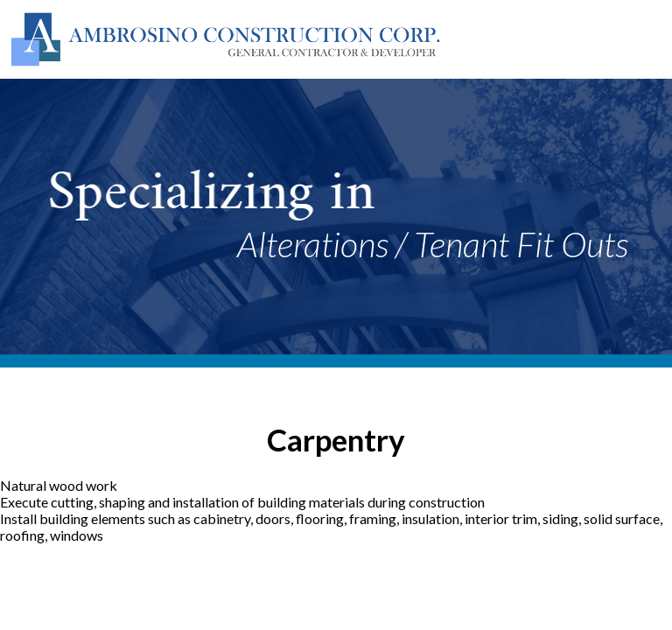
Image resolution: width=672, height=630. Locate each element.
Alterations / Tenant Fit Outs (433, 244)
